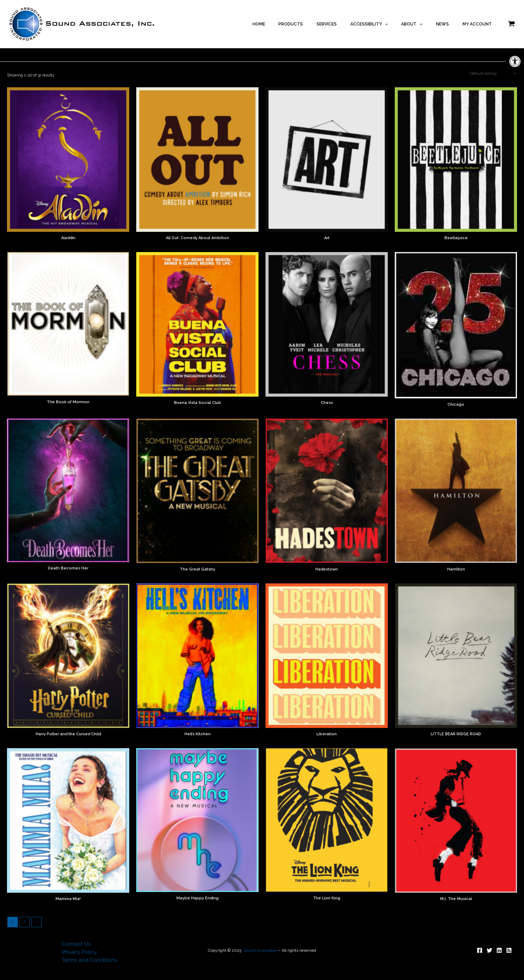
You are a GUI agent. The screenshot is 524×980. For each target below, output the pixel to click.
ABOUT (425, 24)
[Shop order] (492, 74)
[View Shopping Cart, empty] (511, 24)
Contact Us (76, 943)
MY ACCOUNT (480, 24)
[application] (403, 24)
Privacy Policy (79, 952)
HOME (292, 24)
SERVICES (350, 24)
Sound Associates (260, 949)
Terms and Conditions (90, 960)
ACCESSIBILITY (387, 24)
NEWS (450, 24)
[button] (515, 61)
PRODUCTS (319, 24)
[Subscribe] (509, 949)
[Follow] (480, 949)
